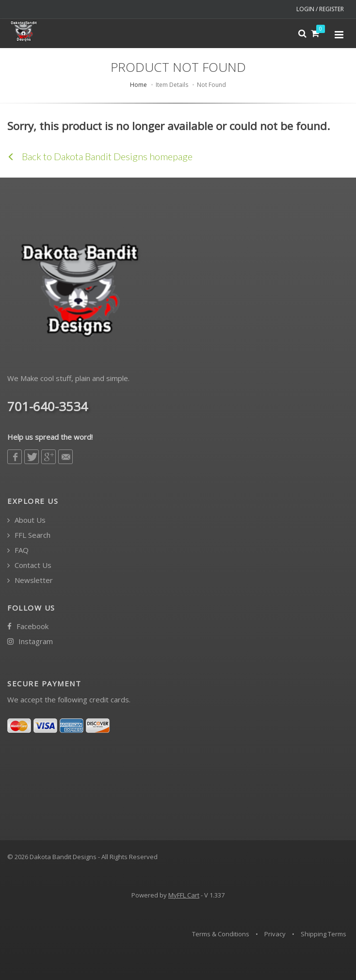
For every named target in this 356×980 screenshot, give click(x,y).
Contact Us (29, 565)
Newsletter (30, 580)
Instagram (30, 641)
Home (138, 85)
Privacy (275, 934)
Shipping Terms (324, 934)
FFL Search (29, 535)
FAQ (18, 550)
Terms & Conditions (221, 934)
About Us (26, 520)
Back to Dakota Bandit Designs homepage (100, 156)
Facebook (28, 626)
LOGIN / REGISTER (320, 9)
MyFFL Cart (184, 895)
